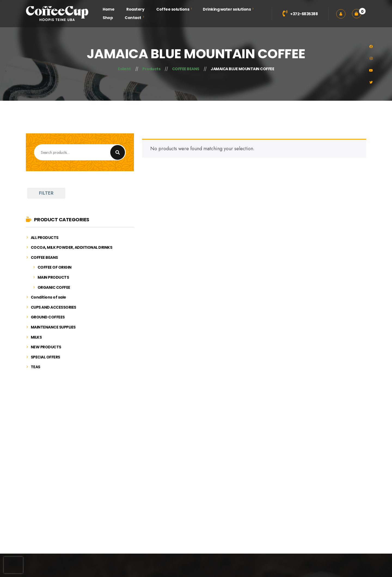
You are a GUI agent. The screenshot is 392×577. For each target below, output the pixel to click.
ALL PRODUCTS (45, 238)
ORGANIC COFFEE (54, 288)
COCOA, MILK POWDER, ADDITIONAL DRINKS (72, 248)
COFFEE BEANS (44, 258)
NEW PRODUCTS (46, 347)
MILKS (36, 337)
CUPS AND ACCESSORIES (53, 307)
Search (118, 152)
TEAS (36, 367)
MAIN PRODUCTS (53, 277)
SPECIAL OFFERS (45, 357)
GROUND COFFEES (48, 317)
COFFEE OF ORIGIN (55, 267)
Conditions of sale (48, 297)
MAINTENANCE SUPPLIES (53, 327)
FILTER (46, 193)
